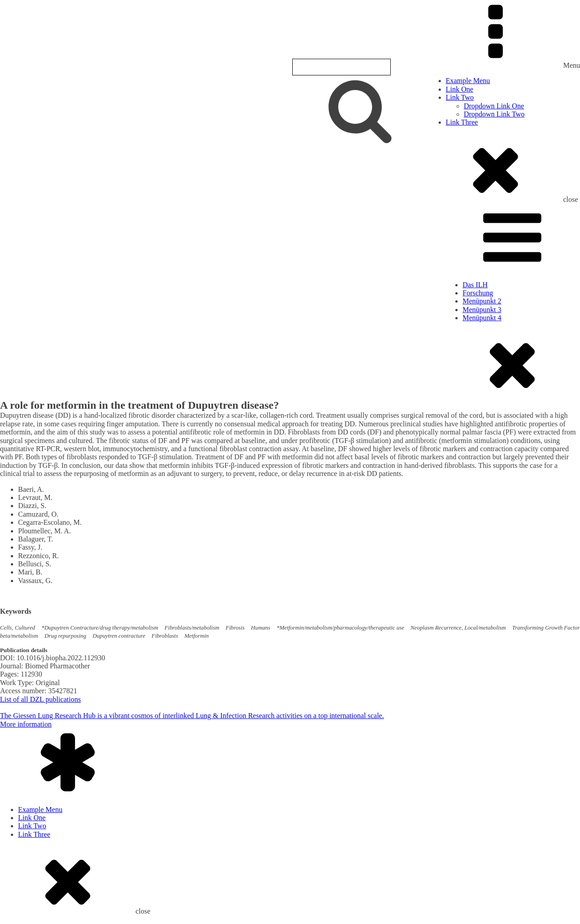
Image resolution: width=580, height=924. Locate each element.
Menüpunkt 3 (482, 310)
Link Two (460, 97)
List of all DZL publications (40, 699)
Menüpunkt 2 (482, 301)
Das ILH (475, 285)
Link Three (462, 122)
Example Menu (468, 81)
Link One (460, 89)
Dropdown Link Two (494, 114)
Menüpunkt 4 (482, 318)
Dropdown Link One (494, 106)
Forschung (478, 293)
